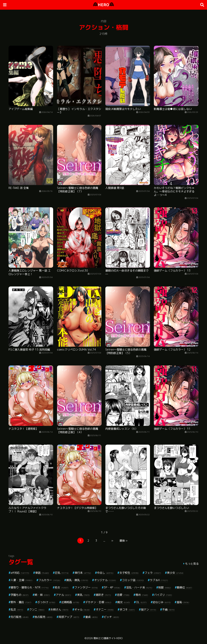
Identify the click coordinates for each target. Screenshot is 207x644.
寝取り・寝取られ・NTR (30, 587)
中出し (105, 573)
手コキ (127, 609)
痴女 (124, 602)
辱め (142, 595)
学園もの (20, 595)
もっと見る (192, 564)
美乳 (83, 595)
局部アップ (69, 617)
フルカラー (49, 580)
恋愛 (123, 595)
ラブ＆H (159, 580)
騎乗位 (184, 587)
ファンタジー (86, 587)
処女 (62, 587)
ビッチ (111, 617)
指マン (149, 609)
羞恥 (183, 602)
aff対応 (20, 573)
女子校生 (129, 573)
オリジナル (105, 580)
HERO (103, 5)
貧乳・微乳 (77, 580)
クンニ (37, 609)
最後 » (124, 541)
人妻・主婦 (22, 580)
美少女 (175, 573)
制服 (165, 587)
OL (141, 602)
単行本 (83, 573)
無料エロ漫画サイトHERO (108, 638)
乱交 (17, 609)
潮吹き (103, 595)
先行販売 (20, 617)
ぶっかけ (46, 602)
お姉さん (59, 609)
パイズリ (163, 595)
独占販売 (44, 617)
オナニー (105, 609)
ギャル (82, 609)
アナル (63, 595)
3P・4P (112, 587)
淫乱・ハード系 (139, 587)
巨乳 (62, 573)
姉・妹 (42, 595)
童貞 (92, 617)
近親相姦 (70, 602)
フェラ (153, 573)
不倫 (168, 609)
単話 (42, 573)
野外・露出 (21, 602)
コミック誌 (133, 580)
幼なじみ (162, 602)
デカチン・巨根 (98, 602)
